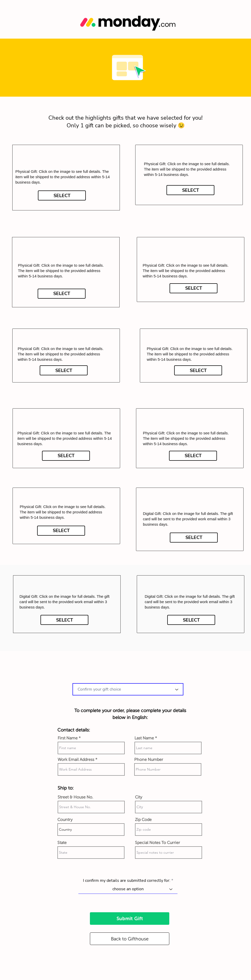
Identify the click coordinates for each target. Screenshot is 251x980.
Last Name (144, 738)
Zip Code (143, 820)
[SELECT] (62, 195)
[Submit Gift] (130, 919)
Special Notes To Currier (158, 843)
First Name (68, 738)
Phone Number (149, 760)
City (139, 797)
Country (65, 820)
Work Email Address (76, 760)
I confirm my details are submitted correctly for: (127, 881)
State (62, 843)
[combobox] (128, 689)
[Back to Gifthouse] (130, 939)
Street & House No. (75, 797)
